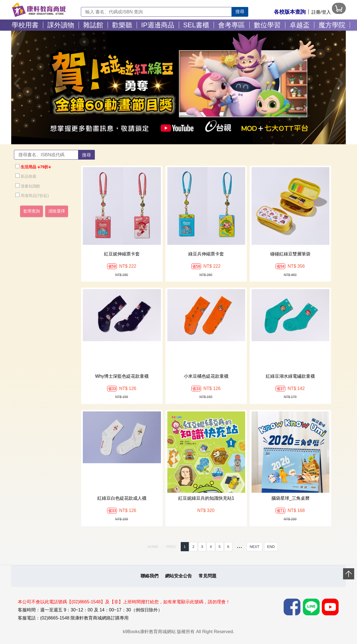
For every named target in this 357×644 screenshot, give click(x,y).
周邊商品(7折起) (32, 195)
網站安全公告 (178, 576)
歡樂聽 (122, 25)
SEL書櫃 (196, 25)
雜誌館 (93, 25)
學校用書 (25, 25)
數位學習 (267, 25)
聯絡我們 (149, 576)
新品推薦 (26, 176)
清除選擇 (57, 211)
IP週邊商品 (158, 25)
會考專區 (231, 25)
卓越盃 (300, 25)
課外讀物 (61, 25)
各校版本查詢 (290, 12)
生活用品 (26, 167)
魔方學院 (332, 25)
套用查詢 (32, 211)
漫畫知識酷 (28, 186)
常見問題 (208, 576)
